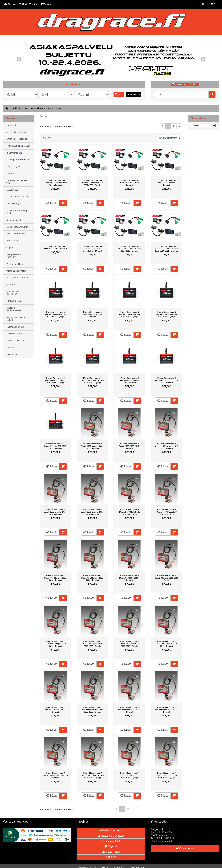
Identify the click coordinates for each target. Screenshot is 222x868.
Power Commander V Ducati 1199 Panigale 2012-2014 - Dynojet (166, 446)
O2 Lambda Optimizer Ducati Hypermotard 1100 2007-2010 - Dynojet (130, 249)
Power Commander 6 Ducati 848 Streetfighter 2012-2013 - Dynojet (55, 380)
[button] (205, 4)
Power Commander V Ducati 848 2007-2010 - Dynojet (129, 578)
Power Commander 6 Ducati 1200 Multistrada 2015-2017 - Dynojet (167, 314)
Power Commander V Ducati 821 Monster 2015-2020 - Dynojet (92, 578)
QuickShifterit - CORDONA (13, 293)
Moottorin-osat (13, 241)
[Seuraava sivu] (179, 126)
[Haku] (181, 94)
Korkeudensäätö (14, 220)
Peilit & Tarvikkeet (15, 264)
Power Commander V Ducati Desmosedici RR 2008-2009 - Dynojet (93, 710)
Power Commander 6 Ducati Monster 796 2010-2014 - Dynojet (56, 446)
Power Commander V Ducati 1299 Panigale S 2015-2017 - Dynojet (166, 512)
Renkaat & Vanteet (15, 301)
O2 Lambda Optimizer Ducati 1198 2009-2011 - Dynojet (130, 183)
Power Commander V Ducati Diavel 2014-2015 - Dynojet (167, 710)
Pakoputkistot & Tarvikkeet (14, 256)
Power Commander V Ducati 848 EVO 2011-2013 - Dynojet (167, 578)
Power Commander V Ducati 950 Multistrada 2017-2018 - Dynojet (130, 644)
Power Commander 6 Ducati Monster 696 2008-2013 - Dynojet (166, 380)
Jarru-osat (11, 173)
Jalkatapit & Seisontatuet (18, 160)
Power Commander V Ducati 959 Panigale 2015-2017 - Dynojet (166, 644)
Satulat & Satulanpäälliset (14, 309)
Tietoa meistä (111, 852)
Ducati (58, 108)
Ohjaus (10, 248)
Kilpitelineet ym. (14, 204)
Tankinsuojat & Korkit (16, 334)
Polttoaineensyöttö (41, 108)
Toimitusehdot (111, 841)
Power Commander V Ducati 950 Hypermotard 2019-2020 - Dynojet (92, 644)
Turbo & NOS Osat (15, 341)
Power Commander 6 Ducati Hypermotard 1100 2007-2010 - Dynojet (92, 380)
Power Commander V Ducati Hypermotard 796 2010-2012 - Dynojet (130, 775)
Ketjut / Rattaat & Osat (17, 197)
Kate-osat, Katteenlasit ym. (17, 182)
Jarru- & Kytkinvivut (16, 167)
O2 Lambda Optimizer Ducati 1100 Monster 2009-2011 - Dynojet (55, 183)
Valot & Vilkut (13, 354)
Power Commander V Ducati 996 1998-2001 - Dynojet (56, 710)
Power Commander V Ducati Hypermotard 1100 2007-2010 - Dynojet (92, 775)
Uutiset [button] (111, 857)
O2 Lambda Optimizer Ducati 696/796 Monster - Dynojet (167, 183)
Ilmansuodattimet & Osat (18, 146)
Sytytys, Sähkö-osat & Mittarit (17, 319)
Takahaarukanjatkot (16, 327)
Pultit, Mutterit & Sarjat (17, 278)
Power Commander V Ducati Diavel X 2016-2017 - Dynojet (56, 775)
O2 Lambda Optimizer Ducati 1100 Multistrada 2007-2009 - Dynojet (92, 183)
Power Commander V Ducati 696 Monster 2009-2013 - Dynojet (56, 578)
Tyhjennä (133, 94)
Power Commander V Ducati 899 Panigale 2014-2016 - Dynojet (56, 644)
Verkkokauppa (19, 108)
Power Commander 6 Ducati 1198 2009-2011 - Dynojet (92, 314)
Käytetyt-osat (13, 190)
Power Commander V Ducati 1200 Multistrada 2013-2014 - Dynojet (130, 512)
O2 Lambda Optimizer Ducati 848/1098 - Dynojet (55, 248)
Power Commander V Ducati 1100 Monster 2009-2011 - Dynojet (92, 446)
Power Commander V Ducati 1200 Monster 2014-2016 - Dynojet (55, 512)
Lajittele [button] (47, 137)
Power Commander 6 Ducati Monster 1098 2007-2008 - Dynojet (130, 380)
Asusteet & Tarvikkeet (17, 132)
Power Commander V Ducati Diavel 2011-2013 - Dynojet (130, 710)
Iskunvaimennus (14, 153)
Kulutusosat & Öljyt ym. (17, 227)
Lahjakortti (11, 125)
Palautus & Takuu (111, 830)
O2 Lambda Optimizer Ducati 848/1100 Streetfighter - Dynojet (92, 249)
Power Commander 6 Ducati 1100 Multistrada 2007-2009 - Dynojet (55, 314)
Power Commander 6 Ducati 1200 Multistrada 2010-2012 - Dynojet (130, 314)
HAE (119, 94)
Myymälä (111, 846)
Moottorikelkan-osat (16, 234)
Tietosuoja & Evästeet (111, 836)
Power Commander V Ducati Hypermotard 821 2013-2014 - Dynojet (167, 775)
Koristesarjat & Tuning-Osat (17, 212)
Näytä (52, 203)
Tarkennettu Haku (185, 84)
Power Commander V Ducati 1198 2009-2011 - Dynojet (130, 446)
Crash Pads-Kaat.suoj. (17, 139)
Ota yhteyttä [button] (185, 849)
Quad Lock (12, 285)
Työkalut (10, 348)
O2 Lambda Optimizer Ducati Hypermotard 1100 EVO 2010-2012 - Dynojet (166, 249)
